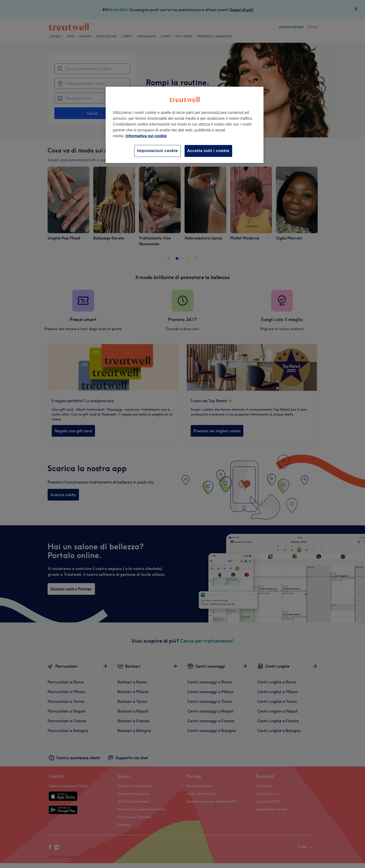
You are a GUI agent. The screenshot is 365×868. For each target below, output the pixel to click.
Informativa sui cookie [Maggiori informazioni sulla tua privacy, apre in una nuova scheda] (146, 136)
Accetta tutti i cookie (208, 151)
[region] (185, 125)
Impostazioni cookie (157, 151)
